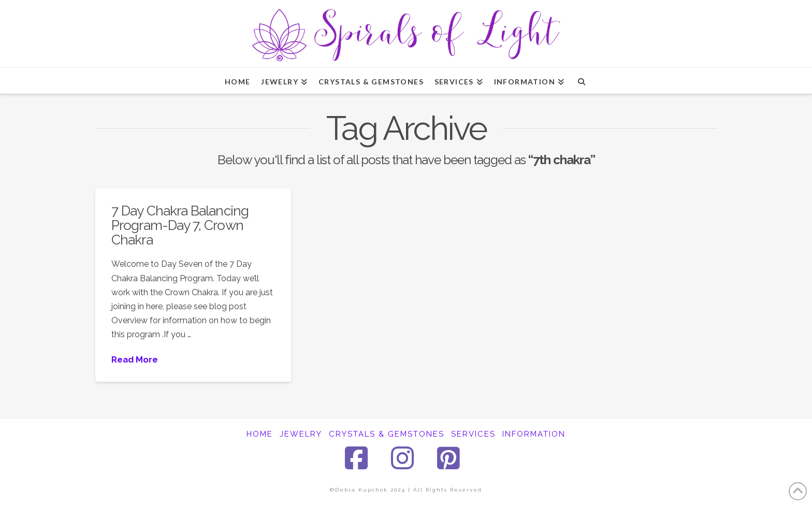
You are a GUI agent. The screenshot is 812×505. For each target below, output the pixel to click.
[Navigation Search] (581, 81)
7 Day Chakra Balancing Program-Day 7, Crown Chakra (180, 225)
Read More (135, 359)
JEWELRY (301, 434)
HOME (260, 434)
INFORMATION (534, 434)
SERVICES (473, 434)
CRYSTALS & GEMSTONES (387, 434)
